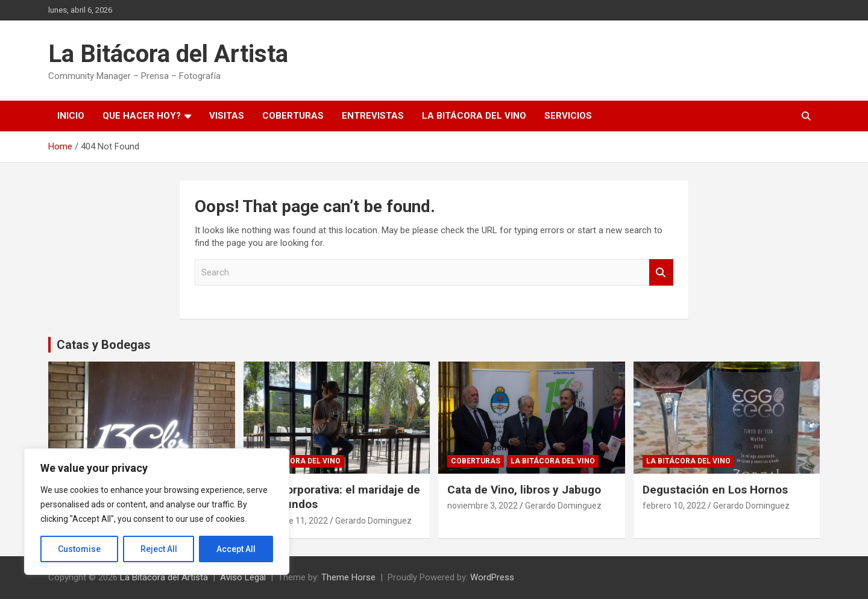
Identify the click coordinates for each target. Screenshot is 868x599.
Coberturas (293, 116)
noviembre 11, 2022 (290, 521)
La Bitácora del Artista (168, 54)
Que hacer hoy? (142, 116)
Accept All (236, 549)
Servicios (568, 116)
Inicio (71, 116)
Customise (79, 549)
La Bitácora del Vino (474, 116)
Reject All (159, 549)
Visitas (227, 116)
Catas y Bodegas (104, 345)
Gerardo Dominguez (373, 521)
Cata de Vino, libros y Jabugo (524, 490)
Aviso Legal (243, 577)
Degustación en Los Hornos (715, 490)
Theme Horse (348, 577)
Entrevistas (373, 116)
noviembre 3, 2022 (483, 506)
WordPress (492, 577)
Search (661, 273)
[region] (157, 512)
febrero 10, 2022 (674, 506)
